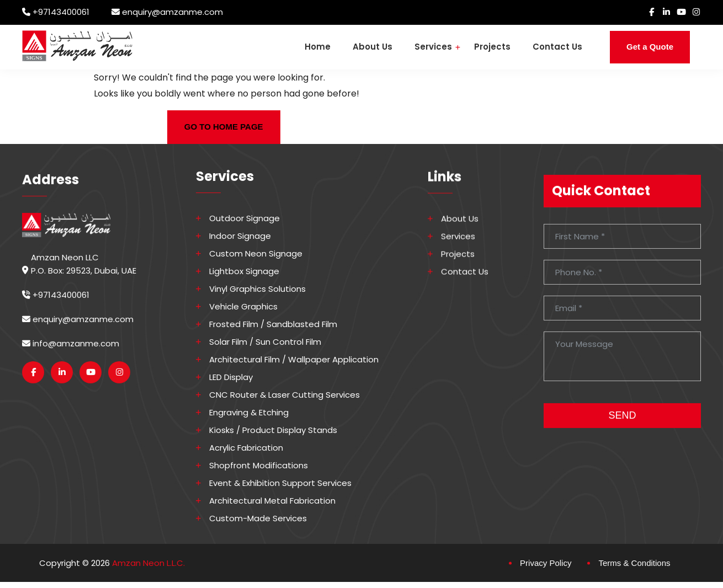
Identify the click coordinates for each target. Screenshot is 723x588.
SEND (622, 423)
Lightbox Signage (245, 271)
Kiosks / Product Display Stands (274, 430)
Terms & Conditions (634, 562)
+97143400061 (61, 12)
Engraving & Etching (249, 412)
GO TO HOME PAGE (224, 127)
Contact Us (557, 47)
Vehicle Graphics (244, 306)
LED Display (232, 377)
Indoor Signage (241, 236)
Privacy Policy (546, 562)
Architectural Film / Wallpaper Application (294, 359)
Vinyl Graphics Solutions (258, 288)
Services (433, 47)
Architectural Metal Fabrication (273, 500)
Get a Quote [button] (650, 47)
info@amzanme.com (71, 351)
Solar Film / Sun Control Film (266, 341)
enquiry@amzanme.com (172, 12)
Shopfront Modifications (259, 465)
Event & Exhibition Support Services (281, 483)
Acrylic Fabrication (247, 447)
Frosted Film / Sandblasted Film (274, 324)
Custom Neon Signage (256, 253)
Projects (492, 47)
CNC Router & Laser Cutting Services (285, 394)
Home (318, 47)
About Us (373, 47)
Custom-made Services (259, 518)
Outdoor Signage (245, 218)
